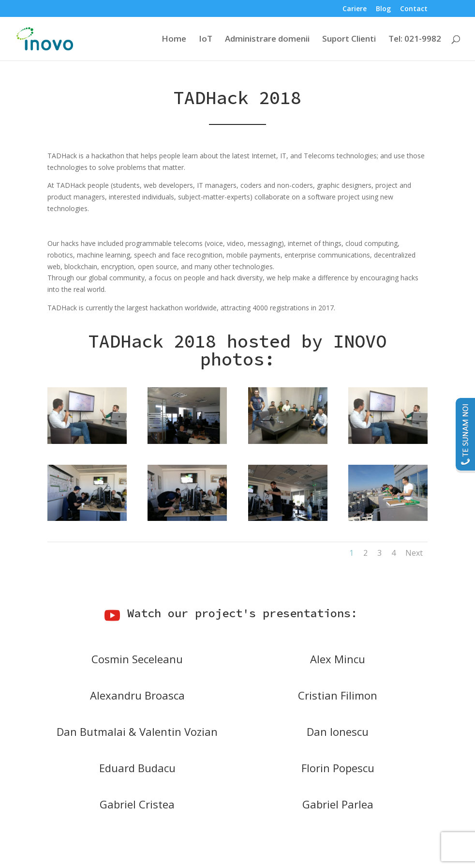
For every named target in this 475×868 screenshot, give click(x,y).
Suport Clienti (349, 40)
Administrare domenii (267, 40)
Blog (383, 9)
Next (414, 553)
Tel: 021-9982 (415, 40)
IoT (206, 40)
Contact (414, 9)
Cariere (355, 9)
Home (174, 40)
